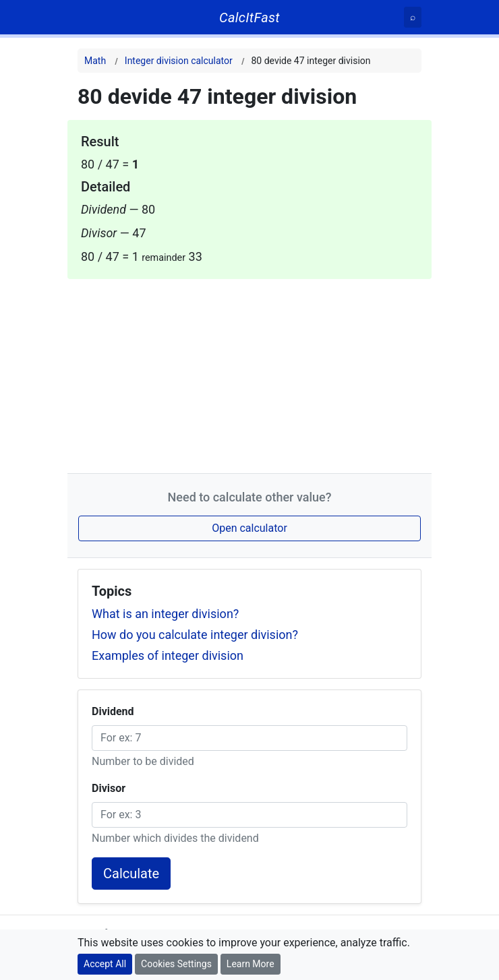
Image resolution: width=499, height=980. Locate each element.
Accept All (105, 964)
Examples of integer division (168, 655)
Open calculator (249, 528)
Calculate (131, 874)
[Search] (413, 17)
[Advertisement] (249, 373)
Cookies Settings (176, 964)
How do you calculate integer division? (195, 635)
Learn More (251, 964)
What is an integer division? (165, 614)
